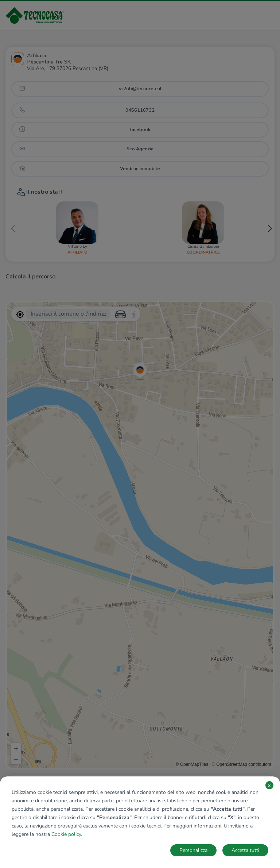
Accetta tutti (245, 850)
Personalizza (193, 850)
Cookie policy (66, 834)
